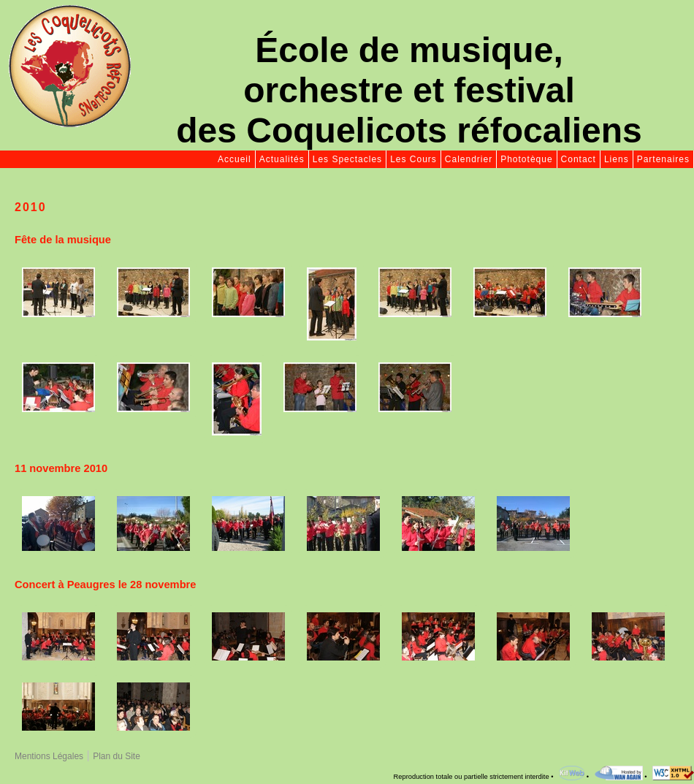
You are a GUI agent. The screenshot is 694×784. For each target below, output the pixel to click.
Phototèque (526, 159)
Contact (579, 159)
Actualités (282, 159)
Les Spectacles (347, 159)
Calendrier (469, 159)
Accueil (234, 159)
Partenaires (663, 159)
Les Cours (413, 159)
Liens (617, 159)
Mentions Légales (49, 756)
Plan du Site (117, 756)
